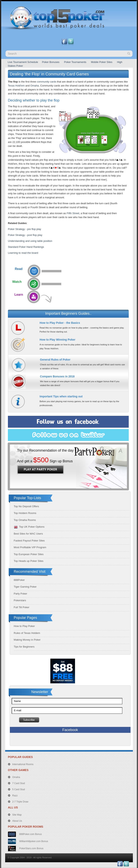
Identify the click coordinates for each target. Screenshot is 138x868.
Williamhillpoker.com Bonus (33, 841)
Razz (15, 796)
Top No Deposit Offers (26, 506)
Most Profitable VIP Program (30, 547)
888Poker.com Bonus (30, 834)
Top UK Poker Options (29, 527)
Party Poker (21, 594)
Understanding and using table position (30, 241)
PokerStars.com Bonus (31, 848)
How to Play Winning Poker (58, 340)
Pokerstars (20, 600)
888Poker (19, 580)
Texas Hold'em (16, 86)
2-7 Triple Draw (20, 802)
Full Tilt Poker (22, 607)
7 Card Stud (19, 783)
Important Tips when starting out (61, 396)
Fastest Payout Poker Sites (29, 541)
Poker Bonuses (51, 62)
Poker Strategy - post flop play (25, 235)
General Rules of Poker (55, 360)
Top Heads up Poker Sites (29, 561)
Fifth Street (73, 213)
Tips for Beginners (24, 647)
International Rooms (23, 764)
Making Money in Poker (27, 640)
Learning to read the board (23, 253)
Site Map (17, 815)
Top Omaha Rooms (25, 520)
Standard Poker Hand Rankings (26, 247)
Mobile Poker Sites (102, 62)
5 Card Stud (19, 789)
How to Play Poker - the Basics (60, 323)
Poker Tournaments (75, 62)
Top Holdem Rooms (25, 513)
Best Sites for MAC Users (28, 534)
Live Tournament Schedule (23, 62)
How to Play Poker (24, 626)
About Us (17, 821)
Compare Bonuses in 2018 (57, 376)
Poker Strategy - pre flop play (24, 229)
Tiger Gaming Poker (25, 587)
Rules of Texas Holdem (27, 633)
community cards (47, 82)
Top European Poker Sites (29, 554)
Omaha (35, 86)
